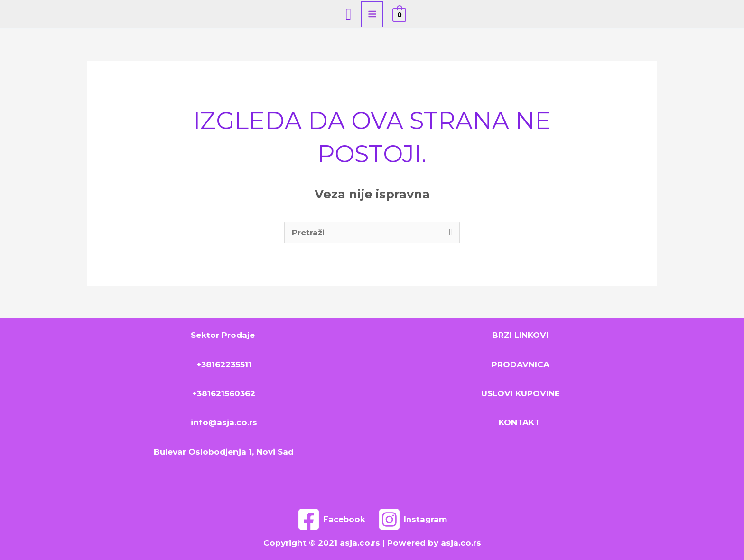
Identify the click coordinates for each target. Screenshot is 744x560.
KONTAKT (521, 422)
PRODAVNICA (521, 364)
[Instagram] (413, 519)
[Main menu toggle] (372, 14)
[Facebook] (331, 519)
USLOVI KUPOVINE (521, 393)
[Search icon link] (348, 14)
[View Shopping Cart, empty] (399, 14)
